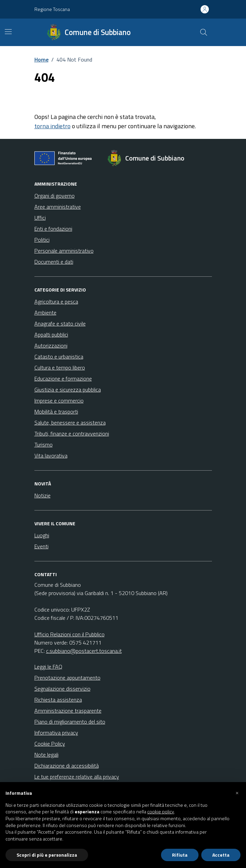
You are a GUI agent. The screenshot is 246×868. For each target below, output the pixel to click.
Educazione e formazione (63, 378)
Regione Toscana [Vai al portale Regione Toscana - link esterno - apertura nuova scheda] (52, 9)
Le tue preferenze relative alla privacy (77, 777)
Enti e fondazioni (53, 229)
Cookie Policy (50, 744)
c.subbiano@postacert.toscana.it (84, 651)
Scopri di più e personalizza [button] (47, 855)
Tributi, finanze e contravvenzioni (72, 433)
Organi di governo (55, 196)
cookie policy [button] (161, 812)
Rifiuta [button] (180, 855)
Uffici (40, 218)
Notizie (42, 495)
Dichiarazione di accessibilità (67, 766)
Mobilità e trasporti (56, 411)
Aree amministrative (58, 207)
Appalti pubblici (51, 334)
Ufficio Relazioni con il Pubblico (69, 634)
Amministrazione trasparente (68, 711)
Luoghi (42, 535)
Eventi (41, 546)
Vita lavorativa (51, 455)
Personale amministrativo (64, 251)
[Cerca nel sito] (203, 32)
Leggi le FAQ (48, 667)
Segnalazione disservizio (62, 689)
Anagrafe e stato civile (60, 323)
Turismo (44, 444)
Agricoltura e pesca (56, 301)
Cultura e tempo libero (60, 367)
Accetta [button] (221, 855)
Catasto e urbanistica (59, 356)
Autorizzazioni (51, 345)
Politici (42, 240)
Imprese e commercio (59, 400)
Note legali (46, 755)
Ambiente (45, 312)
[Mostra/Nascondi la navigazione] (8, 32)
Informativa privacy (56, 733)
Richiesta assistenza (58, 700)
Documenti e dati (54, 262)
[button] (237, 793)
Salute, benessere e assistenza (70, 422)
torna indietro (52, 126)
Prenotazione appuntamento (67, 678)
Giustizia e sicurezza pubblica (68, 389)
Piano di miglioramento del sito (70, 722)
